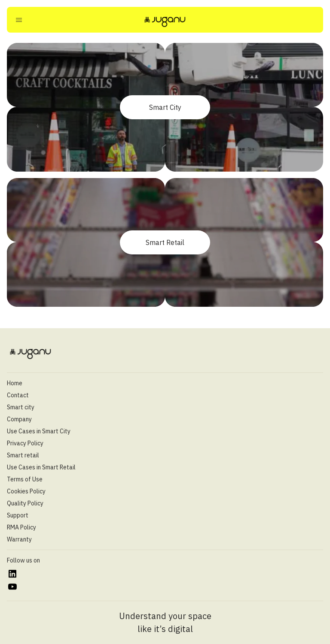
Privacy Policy (25, 443)
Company (19, 419)
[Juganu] (165, 21)
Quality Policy (25, 503)
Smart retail (23, 455)
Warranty (19, 539)
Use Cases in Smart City (39, 431)
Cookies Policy (26, 491)
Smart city (21, 407)
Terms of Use (25, 479)
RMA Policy (21, 527)
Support (18, 515)
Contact (18, 395)
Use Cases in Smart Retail (41, 467)
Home (15, 383)
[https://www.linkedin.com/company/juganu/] (12, 574)
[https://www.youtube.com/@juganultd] (12, 587)
